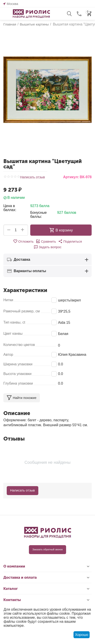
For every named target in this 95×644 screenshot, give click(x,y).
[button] (70, 241)
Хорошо (82, 635)
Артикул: (71, 177)
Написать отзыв (33, 177)
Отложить (23, 241)
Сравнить (46, 241)
